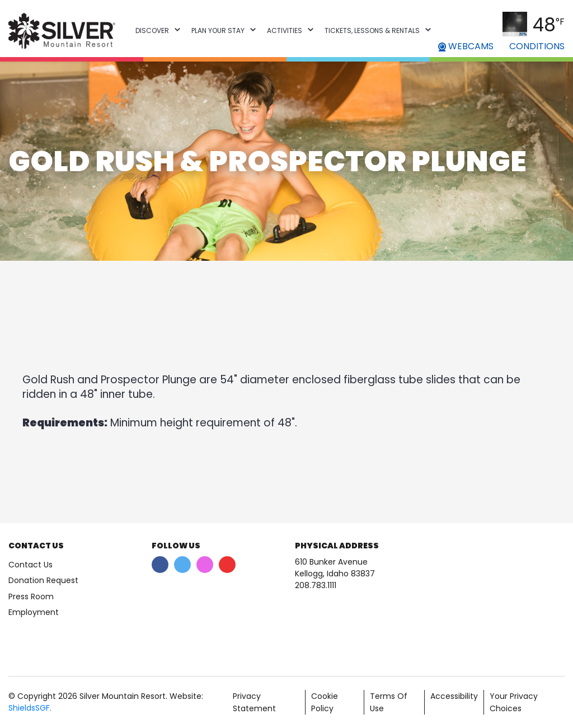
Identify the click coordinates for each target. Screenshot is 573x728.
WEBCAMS (466, 46)
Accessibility (454, 696)
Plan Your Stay (218, 30)
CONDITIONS (537, 46)
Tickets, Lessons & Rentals (372, 30)
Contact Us (30, 565)
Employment (34, 612)
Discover (152, 30)
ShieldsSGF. (30, 708)
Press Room (31, 597)
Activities (285, 30)
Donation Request (43, 580)
